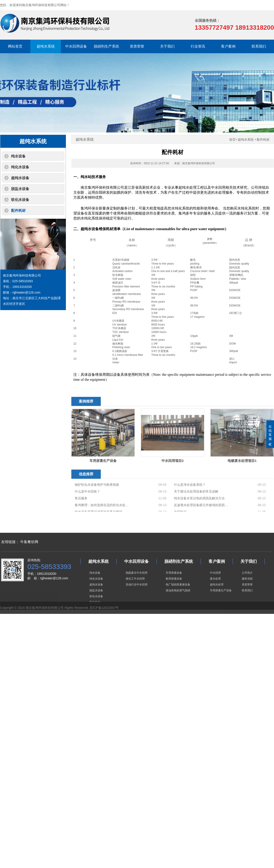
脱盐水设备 (20, 189)
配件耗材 (18, 211)
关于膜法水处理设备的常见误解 (196, 509)
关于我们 (167, 46)
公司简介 (247, 603)
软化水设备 (20, 200)
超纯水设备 (20, 178)
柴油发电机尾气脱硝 (178, 621)
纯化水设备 (20, 167)
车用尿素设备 (174, 603)
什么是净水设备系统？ (190, 503)
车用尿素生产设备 (221, 621)
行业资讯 (198, 46)
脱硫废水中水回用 (137, 603)
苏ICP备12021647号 (104, 612)
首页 (232, 140)
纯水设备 (18, 156)
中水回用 (215, 603)
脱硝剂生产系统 (106, 46)
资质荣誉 (137, 46)
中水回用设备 (76, 46)
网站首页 (15, 46)
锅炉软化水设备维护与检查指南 (97, 503)
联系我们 (259, 46)
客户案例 (228, 46)
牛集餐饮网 (29, 572)
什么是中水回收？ (87, 509)
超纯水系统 (46, 46)
